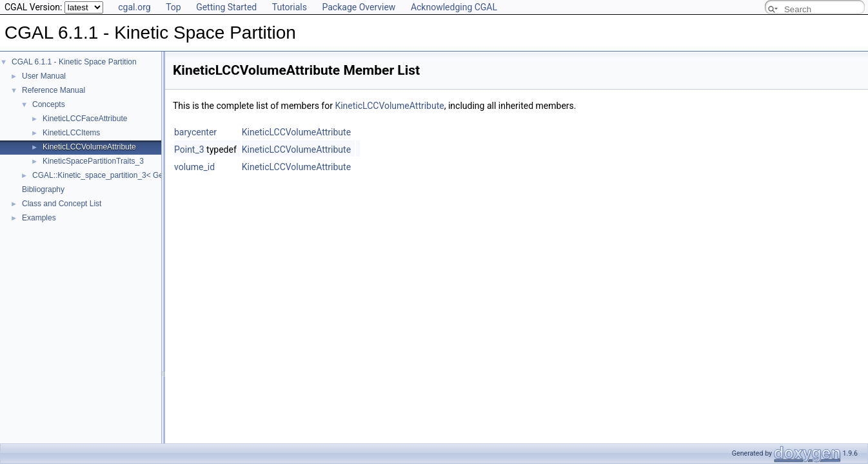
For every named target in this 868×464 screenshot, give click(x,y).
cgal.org (134, 7)
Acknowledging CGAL (454, 7)
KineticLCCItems (71, 133)
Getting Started (226, 7)
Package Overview (359, 7)
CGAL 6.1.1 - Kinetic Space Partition (74, 62)
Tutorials (290, 7)
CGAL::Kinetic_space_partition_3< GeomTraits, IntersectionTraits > (148, 175)
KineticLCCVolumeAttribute (89, 147)
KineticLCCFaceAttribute (85, 119)
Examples (39, 218)
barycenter (195, 132)
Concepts (49, 104)
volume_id (194, 167)
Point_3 (189, 150)
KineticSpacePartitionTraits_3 (93, 161)
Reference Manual (54, 90)
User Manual (44, 76)
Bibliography (43, 189)
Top (173, 7)
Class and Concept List (62, 204)
